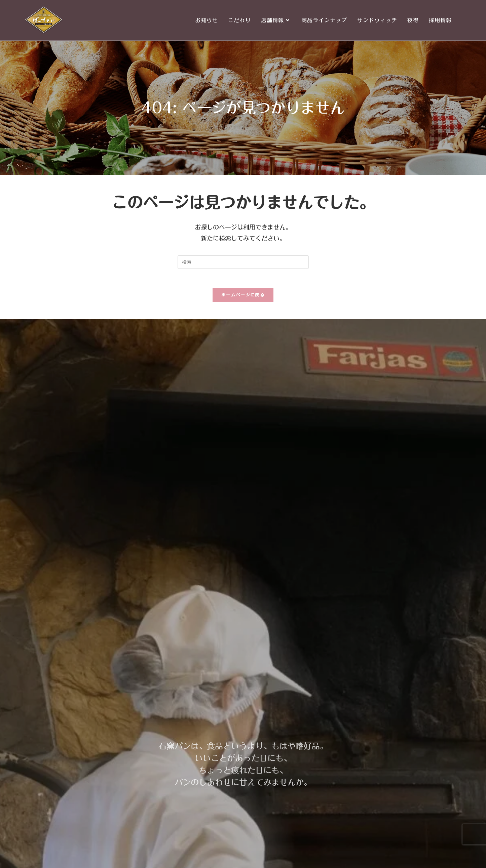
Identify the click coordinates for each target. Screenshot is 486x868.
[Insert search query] (243, 262)
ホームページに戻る (243, 296)
